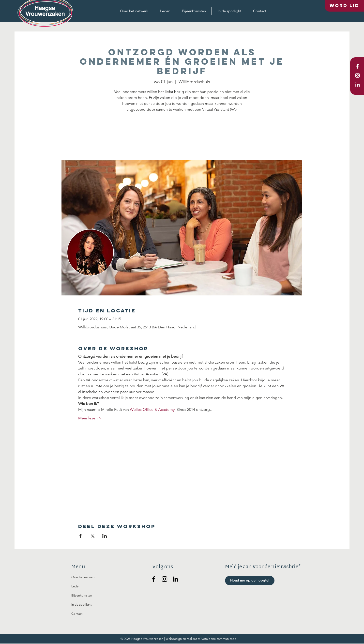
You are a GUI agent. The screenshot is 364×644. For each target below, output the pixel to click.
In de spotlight (81, 605)
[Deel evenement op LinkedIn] (105, 536)
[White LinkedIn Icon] (357, 84)
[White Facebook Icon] (357, 66)
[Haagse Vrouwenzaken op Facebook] (154, 579)
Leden (76, 586)
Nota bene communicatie (218, 639)
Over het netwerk (83, 577)
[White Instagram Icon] (357, 75)
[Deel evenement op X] (93, 536)
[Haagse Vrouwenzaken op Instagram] (165, 579)
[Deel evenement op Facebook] (81, 536)
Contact (77, 614)
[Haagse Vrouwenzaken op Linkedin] (175, 579)
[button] (134, 11)
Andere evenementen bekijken (182, 137)
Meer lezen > (90, 418)
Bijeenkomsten (82, 595)
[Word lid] (344, 6)
